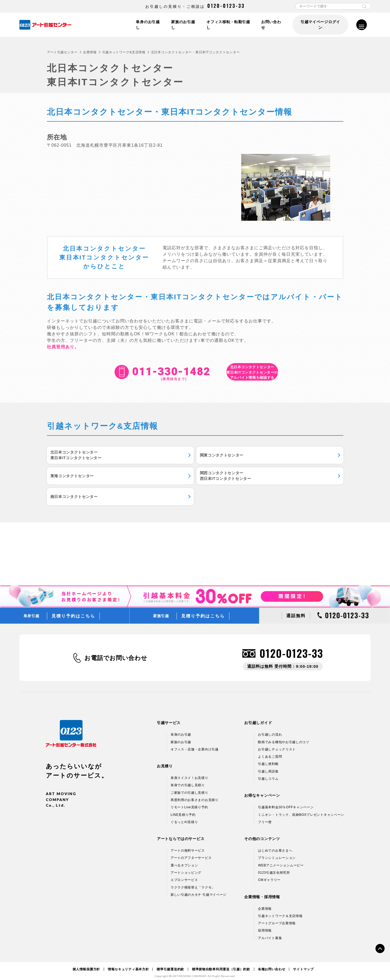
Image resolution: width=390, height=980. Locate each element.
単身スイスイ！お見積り (189, 773)
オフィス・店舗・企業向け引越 (195, 744)
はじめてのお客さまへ (275, 846)
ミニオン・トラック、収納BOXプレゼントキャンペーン (301, 810)
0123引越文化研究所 (274, 868)
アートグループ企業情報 (277, 918)
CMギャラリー (269, 875)
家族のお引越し (182, 25)
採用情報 (265, 926)
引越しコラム (268, 774)
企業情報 (90, 52)
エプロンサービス (184, 875)
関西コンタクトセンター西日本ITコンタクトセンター (82, 487)
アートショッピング (186, 868)
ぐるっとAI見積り (184, 817)
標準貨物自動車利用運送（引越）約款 (221, 964)
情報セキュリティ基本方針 (128, 964)
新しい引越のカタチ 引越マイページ (199, 890)
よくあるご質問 (270, 752)
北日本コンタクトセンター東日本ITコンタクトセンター (82, 458)
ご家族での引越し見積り (189, 788)
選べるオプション (184, 860)
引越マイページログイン (320, 25)
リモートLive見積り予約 (189, 803)
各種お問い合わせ (272, 964)
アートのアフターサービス (191, 853)
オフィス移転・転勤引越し (228, 25)
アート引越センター (62, 52)
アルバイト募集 (270, 933)
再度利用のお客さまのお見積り (195, 795)
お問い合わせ (271, 25)
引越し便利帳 (268, 759)
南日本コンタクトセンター (181, 487)
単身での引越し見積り (188, 781)
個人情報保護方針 (86, 964)
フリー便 (265, 817)
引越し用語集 (268, 767)
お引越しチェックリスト (277, 744)
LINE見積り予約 (183, 810)
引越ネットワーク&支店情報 (124, 52)
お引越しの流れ (270, 730)
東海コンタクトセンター (281, 459)
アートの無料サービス (188, 846)
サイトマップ (303, 964)
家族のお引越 (181, 737)
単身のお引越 (181, 730)
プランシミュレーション (277, 853)
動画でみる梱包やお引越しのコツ (284, 737)
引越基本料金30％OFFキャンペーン (286, 803)
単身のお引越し (146, 25)
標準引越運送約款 (170, 964)
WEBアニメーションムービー (281, 860)
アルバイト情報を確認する (252, 372)
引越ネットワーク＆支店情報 (280, 911)
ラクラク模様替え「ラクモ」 (193, 883)
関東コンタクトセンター (179, 459)
